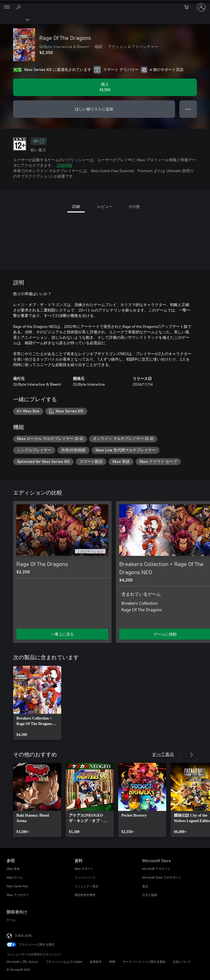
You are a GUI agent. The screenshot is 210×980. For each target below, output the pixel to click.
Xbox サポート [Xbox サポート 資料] (84, 869)
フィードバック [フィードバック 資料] (85, 877)
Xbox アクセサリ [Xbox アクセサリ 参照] (18, 895)
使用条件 (96, 962)
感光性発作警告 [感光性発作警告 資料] (85, 895)
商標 (112, 962)
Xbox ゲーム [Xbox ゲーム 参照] (15, 877)
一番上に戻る (62, 634)
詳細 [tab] (76, 206)
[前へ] (180, 493)
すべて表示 (163, 754)
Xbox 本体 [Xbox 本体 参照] (13, 869)
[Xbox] (14, 19)
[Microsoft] (105, 4)
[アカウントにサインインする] (201, 7)
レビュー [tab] (105, 206)
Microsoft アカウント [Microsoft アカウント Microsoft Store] (156, 869)
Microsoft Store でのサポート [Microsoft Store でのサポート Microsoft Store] (162, 877)
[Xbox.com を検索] (19, 7)
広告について (182, 962)
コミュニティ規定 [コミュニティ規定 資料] (86, 886)
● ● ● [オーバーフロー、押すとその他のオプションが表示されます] (188, 109)
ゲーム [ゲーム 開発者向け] (11, 920)
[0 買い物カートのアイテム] (188, 7)
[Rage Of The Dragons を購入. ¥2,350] (105, 87)
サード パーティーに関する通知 (144, 962)
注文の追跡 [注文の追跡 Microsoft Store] (150, 895)
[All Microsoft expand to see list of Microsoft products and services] (7, 7)
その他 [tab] (134, 206)
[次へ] (191, 493)
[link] (37, 703)
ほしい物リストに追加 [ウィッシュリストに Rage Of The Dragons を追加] (94, 109)
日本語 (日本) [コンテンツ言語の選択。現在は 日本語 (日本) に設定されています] (24, 935)
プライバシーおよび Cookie (64, 962)
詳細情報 (65, 165)
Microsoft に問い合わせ (22, 962)
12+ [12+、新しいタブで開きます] (39, 141)
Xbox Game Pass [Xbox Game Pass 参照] (17, 886)
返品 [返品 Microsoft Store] (145, 886)
